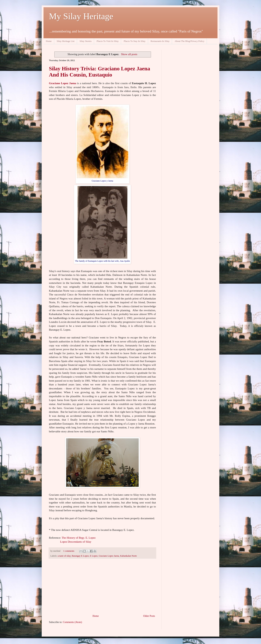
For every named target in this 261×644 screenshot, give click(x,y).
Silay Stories (86, 41)
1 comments (69, 551)
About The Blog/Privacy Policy (189, 41)
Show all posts (129, 54)
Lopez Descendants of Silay (75, 542)
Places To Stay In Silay (134, 41)
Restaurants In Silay (160, 41)
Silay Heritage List (66, 41)
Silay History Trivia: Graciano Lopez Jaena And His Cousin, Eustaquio (100, 72)
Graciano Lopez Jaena (63, 83)
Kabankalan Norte (129, 556)
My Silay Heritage (81, 16)
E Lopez (94, 556)
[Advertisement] (102, 587)
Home (49, 41)
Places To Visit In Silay (108, 41)
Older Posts (149, 616)
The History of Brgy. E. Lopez (79, 538)
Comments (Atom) (72, 622)
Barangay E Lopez (80, 556)
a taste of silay (64, 556)
